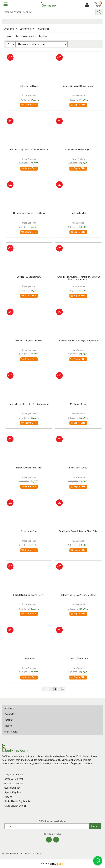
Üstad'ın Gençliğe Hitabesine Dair (78, 86)
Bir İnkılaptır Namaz (78, 468)
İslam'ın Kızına (29, 659)
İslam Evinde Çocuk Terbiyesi (29, 340)
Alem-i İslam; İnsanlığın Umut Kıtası (29, 213)
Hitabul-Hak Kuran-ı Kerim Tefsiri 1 (29, 595)
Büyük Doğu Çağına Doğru (29, 277)
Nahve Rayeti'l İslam (29, 86)
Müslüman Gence (78, 404)
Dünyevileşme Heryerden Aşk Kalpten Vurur (29, 404)
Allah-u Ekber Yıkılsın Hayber (78, 150)
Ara (99, 12)
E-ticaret (45, 864)
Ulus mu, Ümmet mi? (78, 659)
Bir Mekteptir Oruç (29, 531)
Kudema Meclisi (78, 213)
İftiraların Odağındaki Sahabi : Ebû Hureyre (29, 150)
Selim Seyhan (78, 159)
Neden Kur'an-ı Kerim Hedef (29, 468)
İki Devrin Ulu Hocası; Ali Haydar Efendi (78, 595)
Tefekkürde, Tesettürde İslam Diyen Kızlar (78, 531)
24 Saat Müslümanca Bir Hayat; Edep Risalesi (78, 340)
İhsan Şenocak (29, 96)
